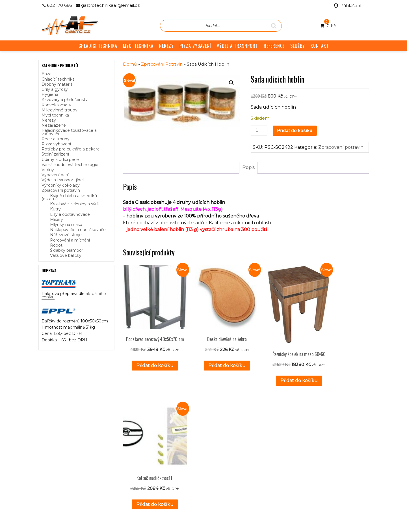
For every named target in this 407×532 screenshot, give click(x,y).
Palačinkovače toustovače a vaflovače (69, 132)
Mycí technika (55, 115)
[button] (231, 83)
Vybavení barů (56, 175)
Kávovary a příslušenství (65, 100)
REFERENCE (274, 46)
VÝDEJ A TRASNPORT (237, 46)
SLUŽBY (298, 46)
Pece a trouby (56, 139)
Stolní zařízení (55, 154)
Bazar (47, 74)
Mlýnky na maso (66, 225)
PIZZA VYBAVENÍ (195, 46)
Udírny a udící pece (60, 160)
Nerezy (49, 120)
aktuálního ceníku (99, 452)
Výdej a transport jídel (63, 180)
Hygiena (50, 94)
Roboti (57, 245)
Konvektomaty (56, 105)
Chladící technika (58, 79)
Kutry (55, 209)
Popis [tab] (248, 168)
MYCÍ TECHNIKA (138, 46)
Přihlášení (351, 6)
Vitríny (48, 170)
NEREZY (166, 46)
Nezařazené (54, 125)
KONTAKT (320, 46)
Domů (130, 64)
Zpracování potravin (61, 190)
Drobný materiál (58, 84)
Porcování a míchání (70, 240)
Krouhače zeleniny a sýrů (75, 204)
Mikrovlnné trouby (59, 110)
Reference (162, 441)
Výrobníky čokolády (61, 185)
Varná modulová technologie (70, 165)
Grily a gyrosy (55, 89)
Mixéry (57, 219)
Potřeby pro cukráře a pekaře (71, 149)
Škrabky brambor (67, 250)
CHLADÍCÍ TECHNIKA (98, 46)
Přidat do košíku (295, 131)
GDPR (158, 454)
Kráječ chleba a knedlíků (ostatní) (69, 197)
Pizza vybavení (56, 144)
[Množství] (259, 131)
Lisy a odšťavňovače (70, 214)
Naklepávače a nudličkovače (78, 230)
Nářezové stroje (66, 235)
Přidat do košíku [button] (150, 362)
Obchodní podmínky (171, 448)
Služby (158, 435)
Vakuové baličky (66, 255)
